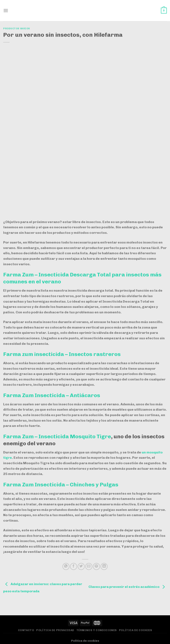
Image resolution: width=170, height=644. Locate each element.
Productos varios (17, 28)
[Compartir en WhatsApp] (66, 566)
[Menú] (6, 10)
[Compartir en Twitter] (81, 566)
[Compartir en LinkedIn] (104, 566)
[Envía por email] (89, 566)
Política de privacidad (55, 630)
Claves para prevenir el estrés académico (128, 587)
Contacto (26, 630)
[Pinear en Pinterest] (96, 566)
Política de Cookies (136, 630)
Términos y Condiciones (97, 630)
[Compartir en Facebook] (74, 566)
